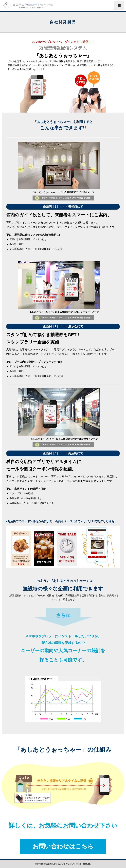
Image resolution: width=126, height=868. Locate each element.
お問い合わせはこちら (63, 846)
